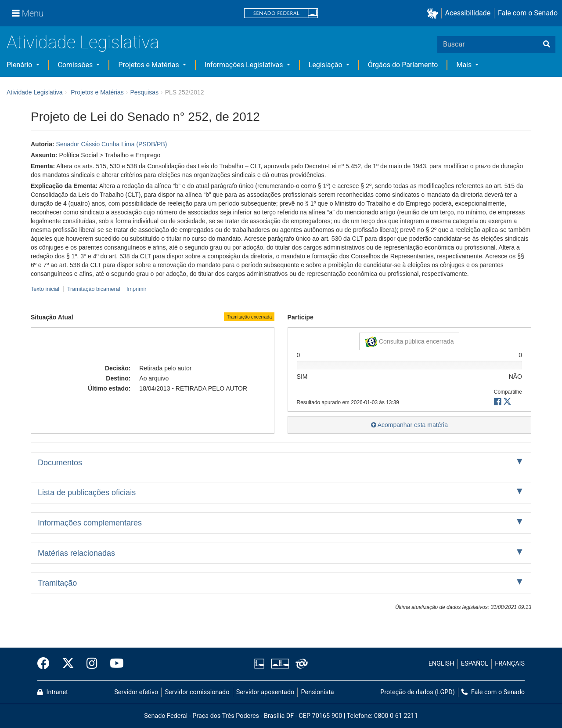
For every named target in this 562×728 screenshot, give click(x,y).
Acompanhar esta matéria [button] (409, 425)
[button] (434, 13)
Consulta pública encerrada (409, 342)
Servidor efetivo (136, 692)
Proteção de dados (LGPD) (418, 692)
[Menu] (28, 13)
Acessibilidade (468, 13)
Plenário (20, 65)
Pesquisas (144, 92)
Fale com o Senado (528, 13)
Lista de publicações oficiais (87, 493)
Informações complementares (90, 523)
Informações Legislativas (245, 65)
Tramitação (57, 583)
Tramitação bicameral (94, 289)
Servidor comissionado (197, 692)
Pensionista (318, 692)
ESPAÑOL (475, 664)
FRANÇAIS (510, 664)
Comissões (76, 65)
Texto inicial (46, 289)
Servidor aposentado (265, 692)
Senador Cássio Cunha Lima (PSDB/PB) (112, 144)
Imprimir (136, 289)
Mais (465, 65)
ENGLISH (441, 664)
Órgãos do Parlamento (403, 65)
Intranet (53, 692)
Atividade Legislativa (83, 42)
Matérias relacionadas (76, 553)
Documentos (60, 463)
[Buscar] (547, 44)
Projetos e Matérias (149, 65)
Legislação (326, 65)
